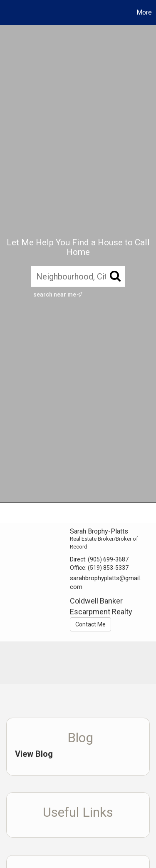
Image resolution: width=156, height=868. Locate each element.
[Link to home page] (7, 12)
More (144, 12)
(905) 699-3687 (108, 559)
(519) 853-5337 (108, 568)
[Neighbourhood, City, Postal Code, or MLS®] (78, 277)
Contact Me (90, 624)
